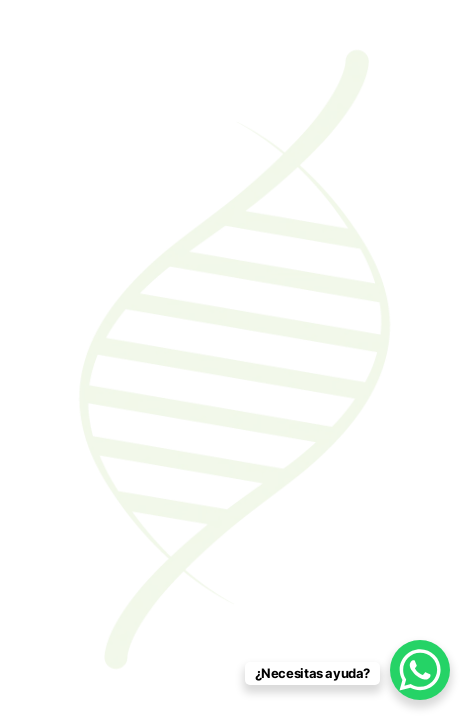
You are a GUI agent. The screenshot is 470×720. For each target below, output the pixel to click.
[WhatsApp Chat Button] (420, 670)
